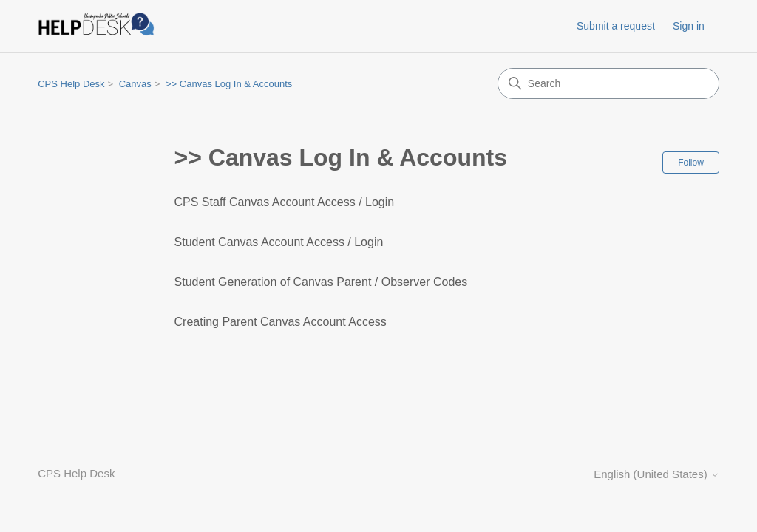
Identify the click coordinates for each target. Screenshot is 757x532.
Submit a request (616, 26)
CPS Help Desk (71, 84)
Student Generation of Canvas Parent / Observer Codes (321, 282)
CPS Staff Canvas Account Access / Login (285, 202)
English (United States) (656, 474)
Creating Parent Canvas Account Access (281, 322)
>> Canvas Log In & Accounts (229, 84)
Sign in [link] (689, 26)
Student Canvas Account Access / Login (279, 242)
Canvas (135, 84)
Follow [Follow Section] (691, 163)
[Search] (608, 83)
